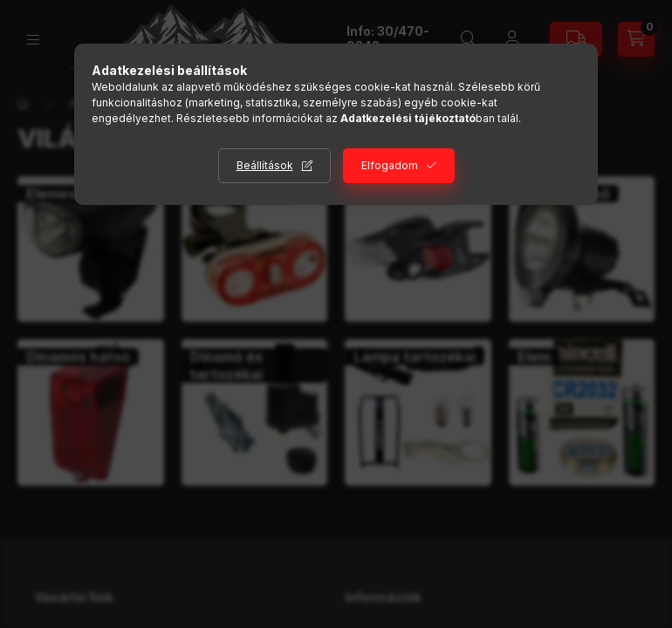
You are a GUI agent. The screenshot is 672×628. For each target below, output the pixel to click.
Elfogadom (390, 165)
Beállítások (265, 165)
